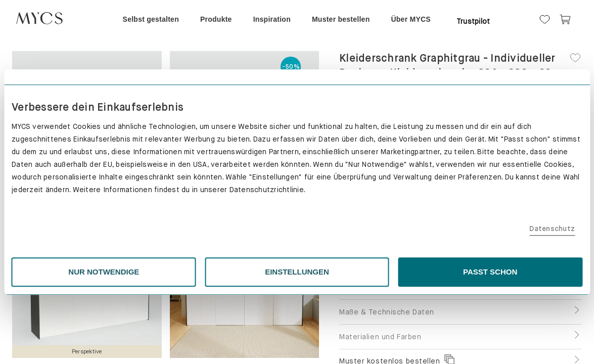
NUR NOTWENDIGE (181, 277)
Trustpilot (473, 21)
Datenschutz (436, 234)
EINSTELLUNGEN (297, 277)
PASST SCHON (413, 277)
